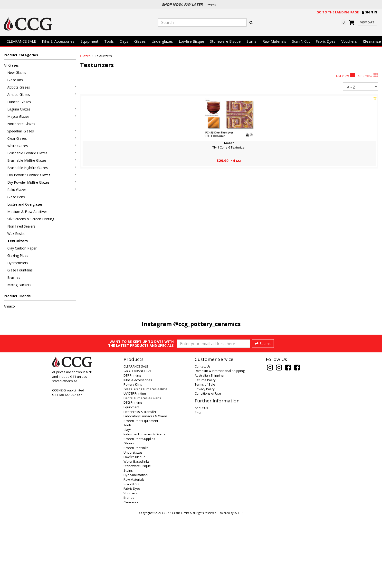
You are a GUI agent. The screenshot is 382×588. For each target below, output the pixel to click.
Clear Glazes (42, 138)
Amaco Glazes (42, 95)
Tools (109, 41)
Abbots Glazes (42, 87)
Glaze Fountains (20, 270)
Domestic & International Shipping (220, 442)
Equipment (89, 41)
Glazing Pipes (18, 255)
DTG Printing (133, 474)
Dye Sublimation (136, 547)
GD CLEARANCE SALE (138, 442)
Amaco (9, 306)
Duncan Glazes (19, 102)
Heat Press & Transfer (140, 483)
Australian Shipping (209, 447)
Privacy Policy (205, 461)
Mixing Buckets (19, 285)
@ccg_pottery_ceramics (207, 324)
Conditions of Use (208, 465)
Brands (129, 569)
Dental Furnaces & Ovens (142, 470)
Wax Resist (16, 234)
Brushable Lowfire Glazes (42, 153)
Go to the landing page (338, 12)
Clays (124, 41)
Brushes (14, 277)
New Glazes (17, 73)
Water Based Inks (137, 533)
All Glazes (11, 65)
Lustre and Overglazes (25, 204)
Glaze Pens (16, 197)
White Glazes (42, 146)
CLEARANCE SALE (21, 41)
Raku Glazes (42, 190)
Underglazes (162, 41)
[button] (369, 12)
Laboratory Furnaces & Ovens (146, 488)
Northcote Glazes (21, 124)
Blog (198, 484)
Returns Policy (205, 452)
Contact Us (203, 438)
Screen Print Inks (136, 519)
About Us (201, 479)
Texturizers (18, 241)
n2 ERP (239, 585)
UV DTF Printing (135, 465)
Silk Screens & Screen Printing (31, 219)
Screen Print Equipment (141, 492)
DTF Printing (132, 447)
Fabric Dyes (326, 41)
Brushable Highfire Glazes (42, 168)
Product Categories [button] (21, 55)
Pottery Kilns (133, 456)
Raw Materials (274, 41)
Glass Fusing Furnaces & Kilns (145, 461)
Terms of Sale (205, 456)
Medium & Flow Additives (27, 212)
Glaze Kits (15, 80)
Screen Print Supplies (139, 510)
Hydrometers (18, 263)
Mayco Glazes (42, 116)
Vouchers (349, 41)
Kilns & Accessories (58, 41)
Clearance (131, 574)
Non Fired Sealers (21, 226)
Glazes (140, 41)
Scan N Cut (301, 41)
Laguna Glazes (42, 109)
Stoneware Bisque (225, 41)
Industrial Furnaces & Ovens (144, 506)
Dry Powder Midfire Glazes (42, 182)
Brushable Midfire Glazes (42, 160)
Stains (252, 41)
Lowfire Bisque (191, 41)
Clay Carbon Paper (22, 248)
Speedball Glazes (42, 131)
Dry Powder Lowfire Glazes (42, 175)
